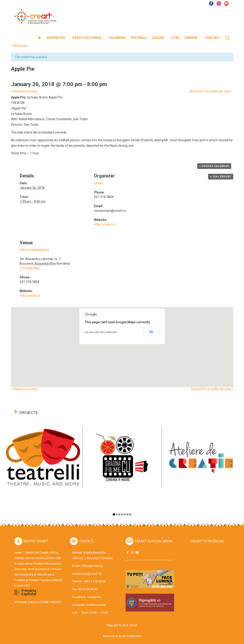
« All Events (19, 46)
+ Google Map (30, 268)
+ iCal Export (221, 177)
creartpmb (94, 597)
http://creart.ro (105, 224)
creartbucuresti (96, 605)
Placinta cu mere (24, 91)
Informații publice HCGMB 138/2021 (38, 602)
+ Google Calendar (214, 166)
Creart (99, 183)
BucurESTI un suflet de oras (211, 91)
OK (151, 332)
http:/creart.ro (30, 296)
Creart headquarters (34, 250)
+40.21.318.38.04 (94, 581)
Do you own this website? (101, 332)
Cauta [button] (227, 38)
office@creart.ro (92, 566)
